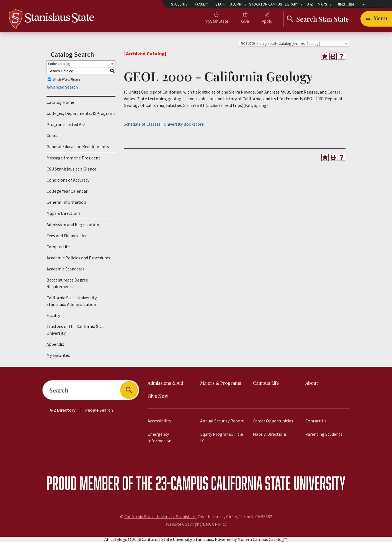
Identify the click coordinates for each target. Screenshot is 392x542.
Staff (220, 4)
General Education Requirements (78, 146)
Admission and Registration (73, 224)
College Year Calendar (67, 191)
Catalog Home (60, 102)
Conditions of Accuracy (68, 180)
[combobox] (294, 43)
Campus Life (58, 247)
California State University (278, 483)
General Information (66, 202)
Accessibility (159, 421)
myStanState (216, 21)
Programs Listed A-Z (66, 124)
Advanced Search (62, 87)
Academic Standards (65, 269)
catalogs (119, 539)
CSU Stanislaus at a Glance (71, 169)
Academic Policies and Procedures (78, 258)
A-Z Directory (63, 410)
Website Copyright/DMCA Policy (196, 524)
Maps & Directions (64, 213)
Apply (267, 21)
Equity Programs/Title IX (222, 437)
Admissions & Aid (165, 384)
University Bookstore (184, 124)
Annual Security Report (222, 421)
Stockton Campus (266, 4)
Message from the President (73, 158)
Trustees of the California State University (77, 330)
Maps (323, 4)
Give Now (158, 397)
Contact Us (316, 421)
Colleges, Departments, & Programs (81, 113)
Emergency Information (159, 437)
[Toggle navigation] (376, 19)
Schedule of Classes (142, 124)
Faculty (202, 4)
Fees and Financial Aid (67, 236)
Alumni (236, 4)
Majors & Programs (221, 384)
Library (292, 4)
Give (245, 21)
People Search (99, 410)
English (346, 5)
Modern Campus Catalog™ (262, 539)
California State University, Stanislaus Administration (72, 301)
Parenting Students (324, 434)
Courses (54, 135)
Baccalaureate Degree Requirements (67, 283)
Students (179, 4)
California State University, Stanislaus (160, 517)
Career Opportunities (273, 421)
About (312, 384)
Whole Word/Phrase (66, 79)
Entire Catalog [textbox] (59, 64)
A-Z (310, 4)
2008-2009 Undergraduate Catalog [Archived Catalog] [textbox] (280, 44)
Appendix (55, 344)
